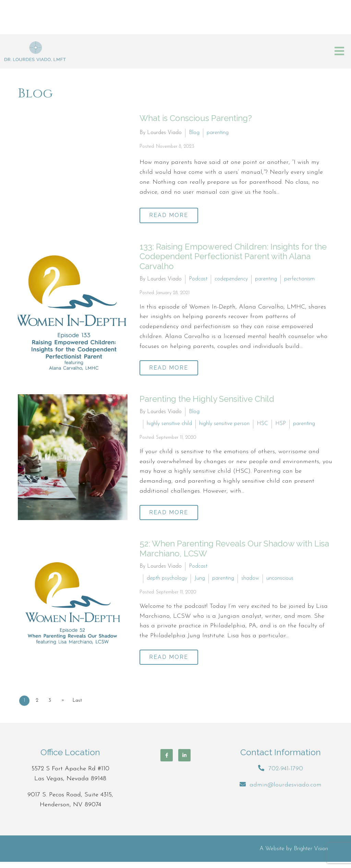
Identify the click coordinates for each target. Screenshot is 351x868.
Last (83, 706)
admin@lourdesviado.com (286, 791)
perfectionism (299, 279)
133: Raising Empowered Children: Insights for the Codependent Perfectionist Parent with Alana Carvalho (233, 257)
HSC (262, 426)
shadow (250, 582)
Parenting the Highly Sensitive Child (207, 401)
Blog (194, 132)
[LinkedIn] (184, 761)
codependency (231, 279)
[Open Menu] (339, 52)
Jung (200, 582)
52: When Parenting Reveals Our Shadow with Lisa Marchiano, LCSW (234, 553)
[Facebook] (167, 761)
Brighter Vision (311, 855)
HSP (281, 426)
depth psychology (167, 582)
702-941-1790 (286, 775)
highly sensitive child (169, 426)
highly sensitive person (224, 426)
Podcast (198, 279)
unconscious (280, 582)
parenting (218, 132)
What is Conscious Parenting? (196, 118)
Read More (172, 214)
